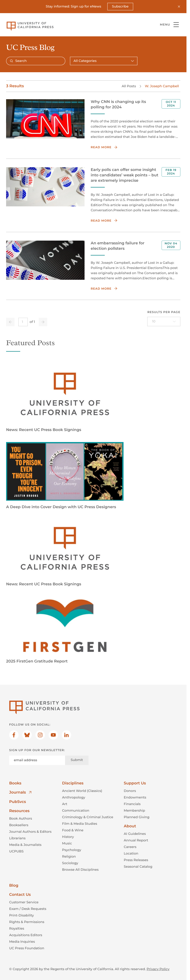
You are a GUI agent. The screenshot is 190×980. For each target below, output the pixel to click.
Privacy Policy (158, 969)
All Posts (129, 86)
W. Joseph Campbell (162, 86)
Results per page (164, 312)
